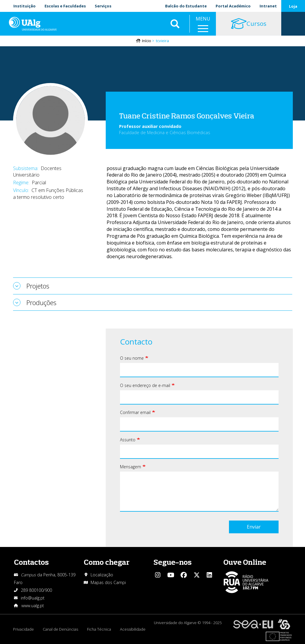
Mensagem (131, 467)
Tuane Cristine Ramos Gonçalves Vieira (187, 116)
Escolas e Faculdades (65, 6)
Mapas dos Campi (108, 582)
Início (147, 41)
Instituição (25, 6)
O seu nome (132, 358)
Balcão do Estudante (186, 6)
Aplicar (175, 24)
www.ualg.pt (33, 606)
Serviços (103, 6)
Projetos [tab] (38, 286)
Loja (293, 6)
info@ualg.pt (33, 598)
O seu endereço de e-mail (145, 385)
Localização (102, 575)
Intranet (268, 6)
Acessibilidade (133, 629)
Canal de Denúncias (60, 629)
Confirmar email (135, 412)
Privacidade (23, 629)
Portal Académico (233, 6)
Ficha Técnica (99, 629)
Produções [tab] (41, 302)
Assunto (128, 440)
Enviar (254, 527)
